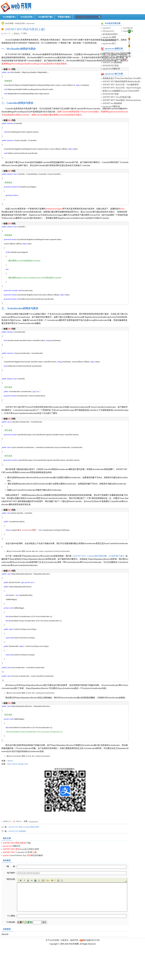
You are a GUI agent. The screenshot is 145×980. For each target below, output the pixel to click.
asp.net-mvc (31, 23)
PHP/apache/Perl (108, 31)
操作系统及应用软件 (110, 34)
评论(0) (17, 33)
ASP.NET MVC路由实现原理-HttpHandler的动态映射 (123, 81)
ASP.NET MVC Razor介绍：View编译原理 (121, 85)
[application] (57, 935)
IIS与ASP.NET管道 (111, 66)
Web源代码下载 (45, 17)
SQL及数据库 (128, 31)
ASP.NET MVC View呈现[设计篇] (117, 56)
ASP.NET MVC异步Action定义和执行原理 (24, 868)
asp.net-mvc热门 (109, 43)
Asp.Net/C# (107, 28)
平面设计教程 (64, 17)
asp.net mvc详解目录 (111, 69)
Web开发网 (9, 23)
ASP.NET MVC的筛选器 (17, 872)
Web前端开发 (9, 17)
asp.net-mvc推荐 (109, 37)
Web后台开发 (26, 17)
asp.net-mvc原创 (109, 40)
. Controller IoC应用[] (20, 893)
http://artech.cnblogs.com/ (18, 804)
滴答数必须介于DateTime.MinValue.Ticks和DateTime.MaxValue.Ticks (123, 78)
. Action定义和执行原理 (21, 890)
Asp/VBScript (128, 28)
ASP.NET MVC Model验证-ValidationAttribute (122, 100)
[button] (21, 921)
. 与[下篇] (17, 883)
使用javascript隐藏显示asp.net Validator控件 (121, 91)
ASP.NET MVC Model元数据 (115, 59)
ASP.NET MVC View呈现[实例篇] (117, 53)
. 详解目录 (12, 887)
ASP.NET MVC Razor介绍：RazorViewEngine (122, 88)
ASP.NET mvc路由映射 (112, 62)
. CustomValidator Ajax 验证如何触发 (23, 896)
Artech (10, 801)
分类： (26, 862)
